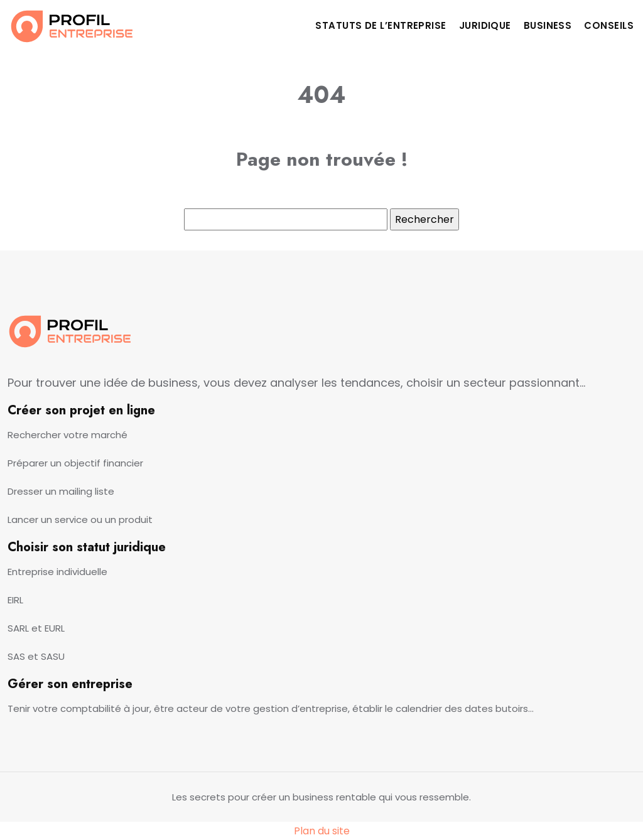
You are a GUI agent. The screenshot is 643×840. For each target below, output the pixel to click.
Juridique (485, 25)
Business (548, 25)
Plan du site (322, 831)
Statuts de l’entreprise (381, 25)
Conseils (609, 25)
